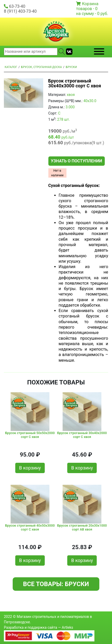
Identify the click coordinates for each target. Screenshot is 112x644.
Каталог (11, 67)
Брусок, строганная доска (42, 67)
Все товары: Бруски (56, 584)
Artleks (68, 627)
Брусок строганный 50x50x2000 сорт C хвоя (30, 435)
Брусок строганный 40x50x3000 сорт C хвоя (30, 527)
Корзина (90, 4)
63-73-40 (17, 6)
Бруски (72, 67)
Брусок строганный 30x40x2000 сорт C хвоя (82, 435)
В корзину (30, 468)
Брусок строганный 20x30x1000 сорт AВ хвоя (82, 527)
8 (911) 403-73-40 (20, 11)
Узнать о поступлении (77, 161)
